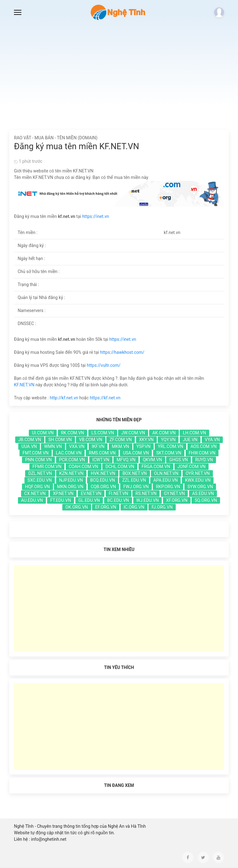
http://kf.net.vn (64, 398)
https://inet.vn (96, 216)
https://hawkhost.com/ (122, 352)
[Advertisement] (119, 71)
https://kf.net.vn (105, 398)
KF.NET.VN (24, 385)
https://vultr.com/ (104, 365)
